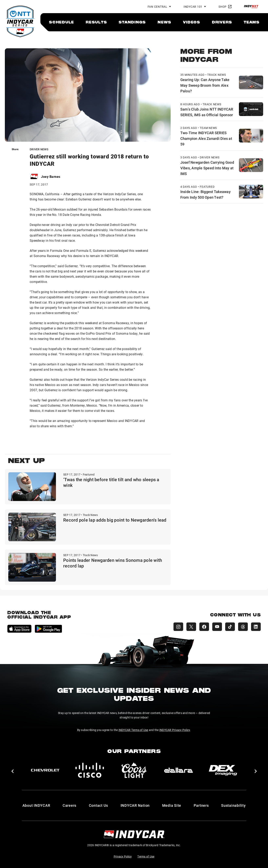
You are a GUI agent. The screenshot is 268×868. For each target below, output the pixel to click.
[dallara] (179, 770)
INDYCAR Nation (135, 805)
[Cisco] (90, 770)
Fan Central (158, 7)
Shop (225, 7)
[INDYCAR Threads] (243, 627)
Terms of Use (146, 856)
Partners (201, 805)
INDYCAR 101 (193, 7)
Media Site (172, 805)
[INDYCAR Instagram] (178, 627)
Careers (69, 805)
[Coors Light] (134, 770)
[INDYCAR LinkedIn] (256, 627)
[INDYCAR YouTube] (217, 627)
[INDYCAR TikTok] (230, 627)
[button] (12, 771)
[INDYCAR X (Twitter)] (191, 627)
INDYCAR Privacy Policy (175, 730)
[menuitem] (61, 22)
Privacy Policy (123, 856)
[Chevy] (45, 770)
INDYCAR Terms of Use (133, 730)
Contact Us (99, 805)
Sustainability (233, 805)
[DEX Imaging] (223, 770)
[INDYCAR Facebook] (204, 627)
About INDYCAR (36, 805)
